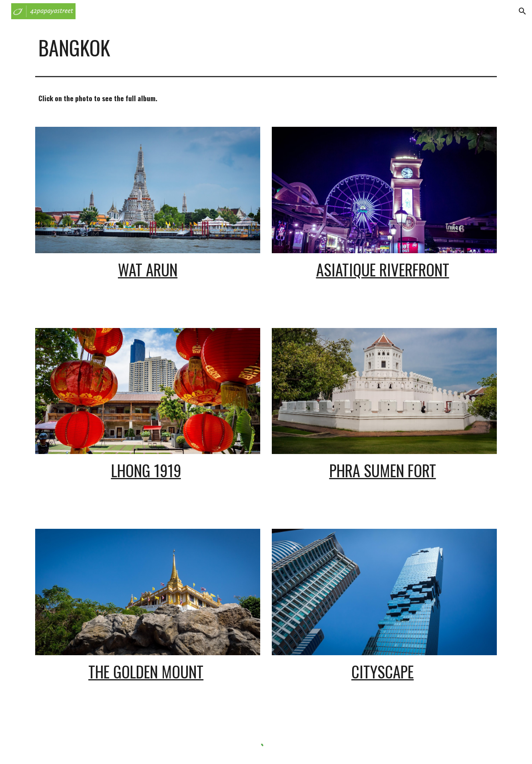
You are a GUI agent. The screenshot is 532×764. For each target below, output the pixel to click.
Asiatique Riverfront (383, 269)
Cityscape (383, 671)
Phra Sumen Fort (383, 470)
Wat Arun (148, 269)
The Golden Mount (146, 671)
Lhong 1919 (146, 470)
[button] (522, 11)
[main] (266, 48)
